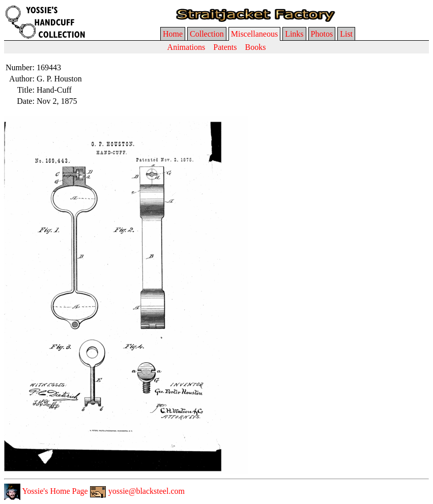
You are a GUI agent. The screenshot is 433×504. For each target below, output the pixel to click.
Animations (186, 47)
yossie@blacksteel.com (137, 491)
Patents (225, 47)
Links (294, 34)
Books (255, 47)
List (346, 34)
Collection (207, 34)
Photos (322, 34)
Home (173, 34)
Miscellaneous (254, 34)
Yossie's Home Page (46, 491)
